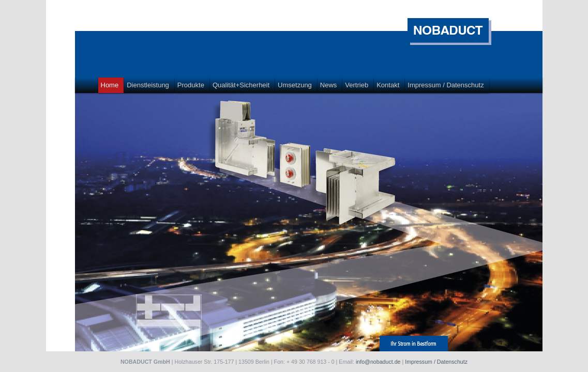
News (329, 85)
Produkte (191, 85)
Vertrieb (357, 85)
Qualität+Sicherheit (241, 85)
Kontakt (388, 85)
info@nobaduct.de (378, 362)
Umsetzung (295, 85)
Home (110, 85)
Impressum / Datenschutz (446, 85)
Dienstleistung (148, 85)
